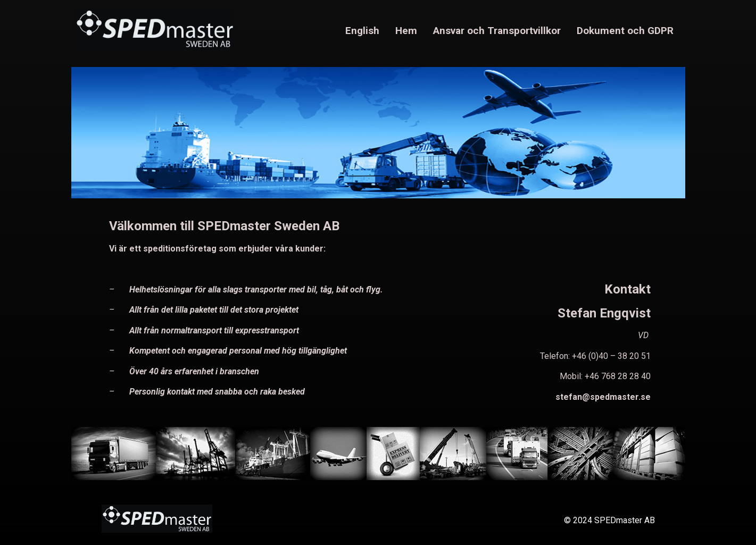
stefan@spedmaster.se (603, 397)
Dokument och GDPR (625, 31)
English (362, 31)
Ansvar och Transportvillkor (497, 31)
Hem (406, 31)
